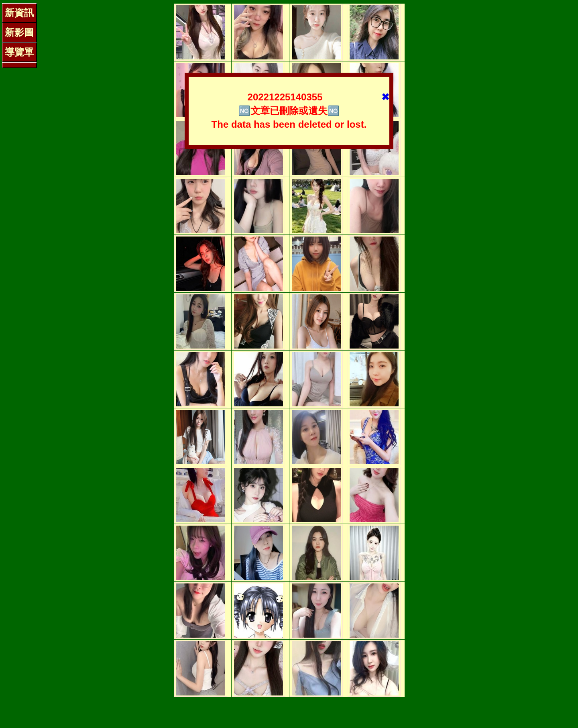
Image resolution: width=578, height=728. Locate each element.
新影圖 (19, 32)
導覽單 (19, 52)
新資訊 (19, 13)
